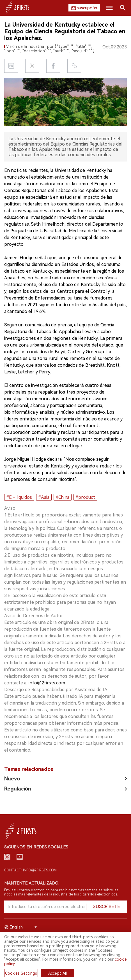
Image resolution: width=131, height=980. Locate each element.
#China (63, 497)
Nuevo (12, 779)
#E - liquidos (19, 497)
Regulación (18, 789)
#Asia (44, 497)
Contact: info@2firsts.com (30, 870)
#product (85, 497)
